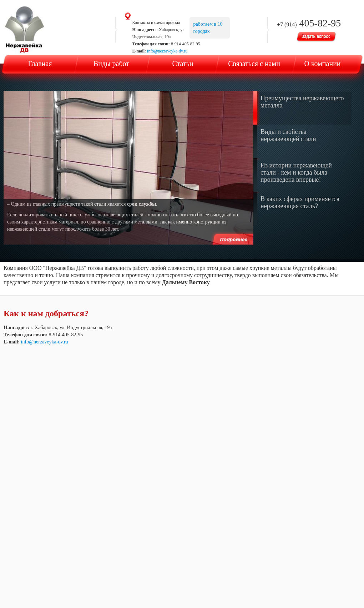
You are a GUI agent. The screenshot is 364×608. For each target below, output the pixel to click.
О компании (322, 64)
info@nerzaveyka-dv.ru (167, 51)
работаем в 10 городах (208, 28)
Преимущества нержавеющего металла (302, 102)
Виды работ (111, 64)
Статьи (183, 64)
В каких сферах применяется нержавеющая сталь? (300, 202)
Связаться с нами (254, 64)
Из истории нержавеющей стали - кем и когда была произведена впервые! (296, 172)
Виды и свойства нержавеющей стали (288, 135)
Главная (40, 64)
